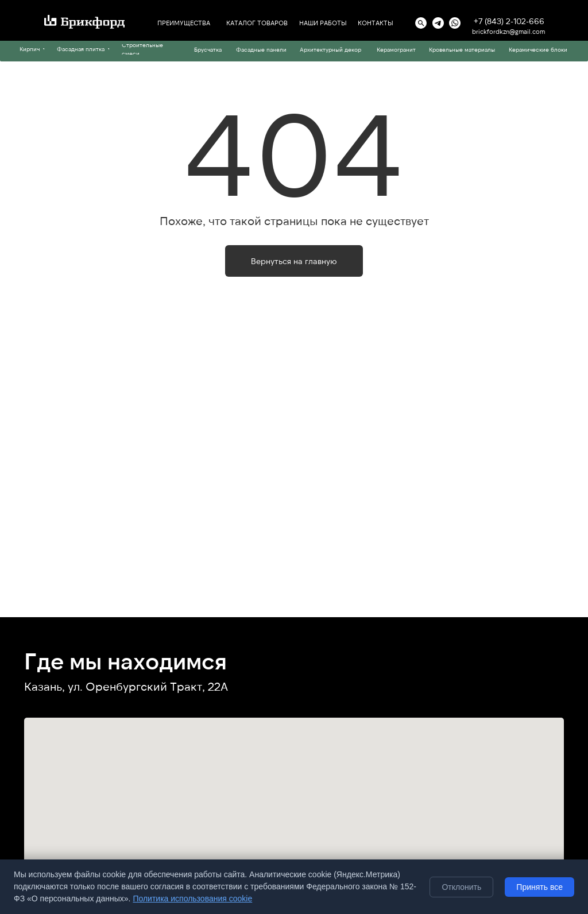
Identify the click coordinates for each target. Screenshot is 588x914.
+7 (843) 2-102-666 (509, 21)
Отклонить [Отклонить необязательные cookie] (461, 887)
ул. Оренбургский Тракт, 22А (148, 686)
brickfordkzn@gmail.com (508, 31)
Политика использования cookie (192, 898)
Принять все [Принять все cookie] (539, 887)
